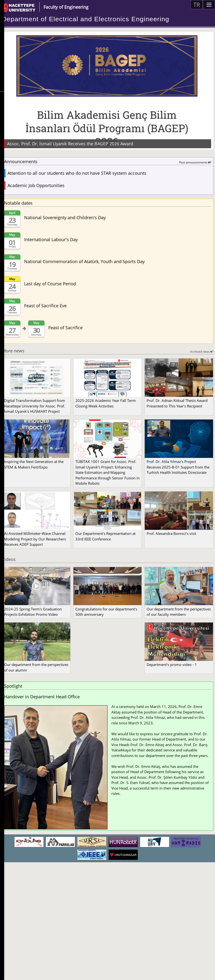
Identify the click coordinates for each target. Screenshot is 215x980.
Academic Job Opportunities (36, 185)
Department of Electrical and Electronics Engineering (86, 19)
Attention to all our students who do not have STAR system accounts (77, 173)
